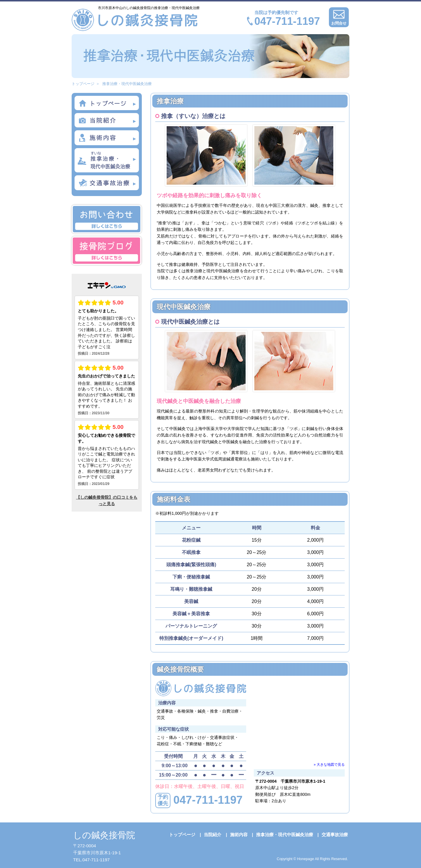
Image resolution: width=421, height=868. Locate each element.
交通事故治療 (335, 835)
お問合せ (339, 16)
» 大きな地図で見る (329, 765)
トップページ (83, 84)
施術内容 (239, 835)
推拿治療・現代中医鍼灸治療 (285, 835)
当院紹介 (213, 835)
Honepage (306, 859)
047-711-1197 (287, 21)
